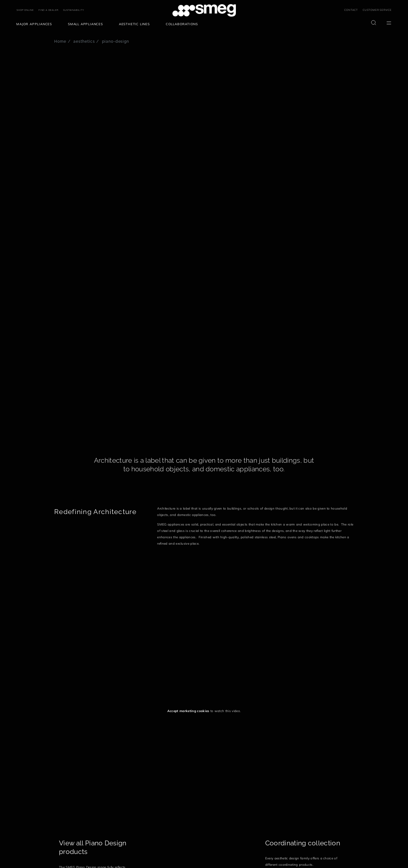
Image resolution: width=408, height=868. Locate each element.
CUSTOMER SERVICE (377, 10)
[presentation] (102, 603)
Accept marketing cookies (188, 711)
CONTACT (351, 10)
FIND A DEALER (48, 10)
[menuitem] (36, 24)
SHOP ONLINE (25, 10)
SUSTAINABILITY (73, 10)
